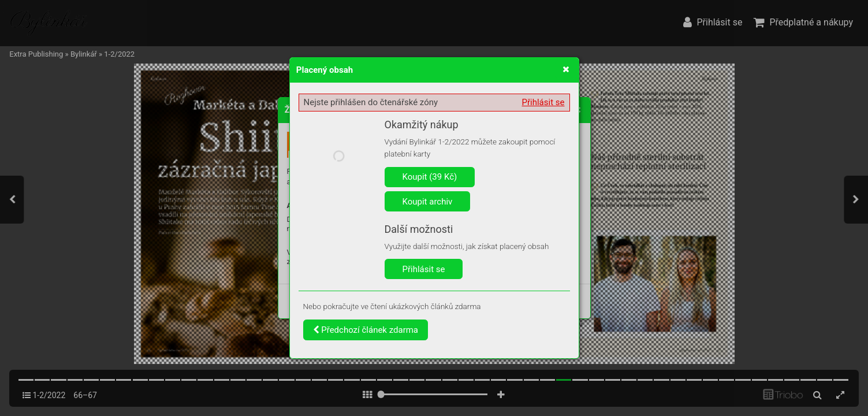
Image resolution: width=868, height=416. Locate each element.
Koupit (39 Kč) (430, 177)
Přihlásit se (543, 102)
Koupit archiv (428, 202)
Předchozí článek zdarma (366, 330)
